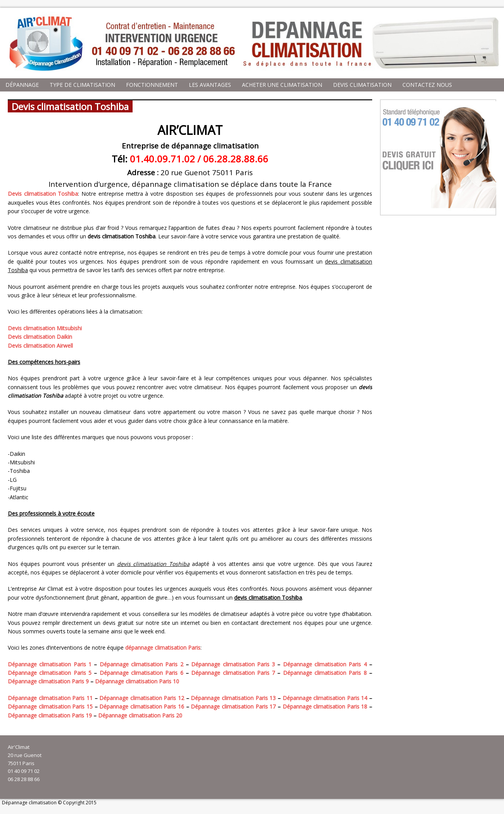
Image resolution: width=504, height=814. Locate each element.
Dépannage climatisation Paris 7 (233, 673)
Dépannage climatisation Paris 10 (137, 681)
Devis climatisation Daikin (40, 337)
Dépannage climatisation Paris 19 (50, 715)
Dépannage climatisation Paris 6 (142, 673)
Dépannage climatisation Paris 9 (48, 681)
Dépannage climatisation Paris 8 (325, 673)
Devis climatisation (362, 85)
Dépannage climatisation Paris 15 (50, 706)
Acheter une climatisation (282, 85)
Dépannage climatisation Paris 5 (50, 673)
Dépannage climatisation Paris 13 (233, 698)
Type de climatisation (82, 85)
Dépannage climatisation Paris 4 (325, 664)
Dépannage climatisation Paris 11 (50, 698)
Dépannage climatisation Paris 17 (233, 706)
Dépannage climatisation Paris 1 (50, 664)
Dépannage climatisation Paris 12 (142, 698)
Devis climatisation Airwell (40, 346)
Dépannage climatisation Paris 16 (142, 706)
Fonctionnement (152, 85)
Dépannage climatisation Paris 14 (325, 698)
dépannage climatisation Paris (163, 648)
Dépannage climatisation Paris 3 (233, 664)
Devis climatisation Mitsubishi (45, 328)
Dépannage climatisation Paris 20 (140, 715)
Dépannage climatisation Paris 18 (325, 706)
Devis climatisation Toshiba (43, 194)
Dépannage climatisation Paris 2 (142, 664)
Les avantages (210, 85)
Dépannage (22, 85)
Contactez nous (427, 85)
